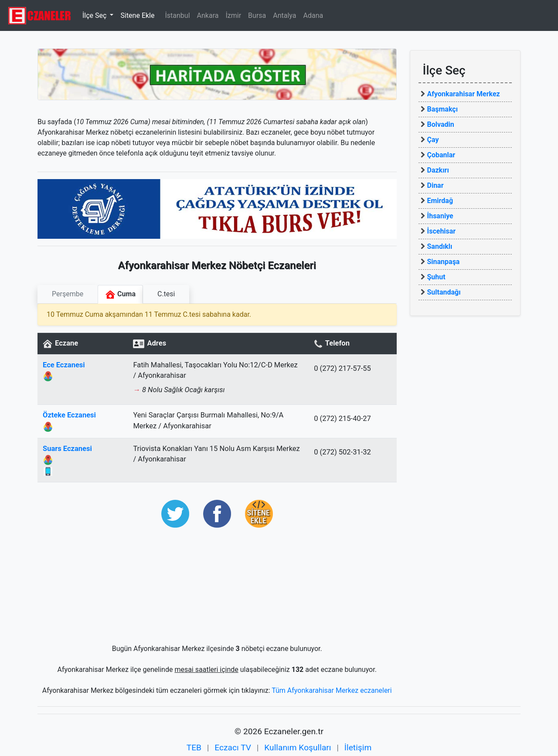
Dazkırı (438, 170)
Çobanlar (441, 155)
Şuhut (436, 277)
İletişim (358, 748)
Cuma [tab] (120, 295)
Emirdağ (440, 201)
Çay (433, 140)
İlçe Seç (95, 15)
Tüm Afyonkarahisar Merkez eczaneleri (332, 690)
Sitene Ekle (137, 15)
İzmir (233, 15)
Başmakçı (443, 109)
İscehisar (442, 231)
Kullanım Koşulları (298, 748)
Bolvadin (441, 124)
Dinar (436, 185)
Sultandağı (444, 292)
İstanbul (177, 15)
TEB (194, 748)
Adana (313, 15)
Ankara (208, 15)
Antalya (284, 15)
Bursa (257, 15)
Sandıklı (440, 246)
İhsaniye (440, 216)
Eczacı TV (233, 748)
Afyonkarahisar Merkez (464, 94)
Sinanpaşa (444, 262)
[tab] (68, 294)
